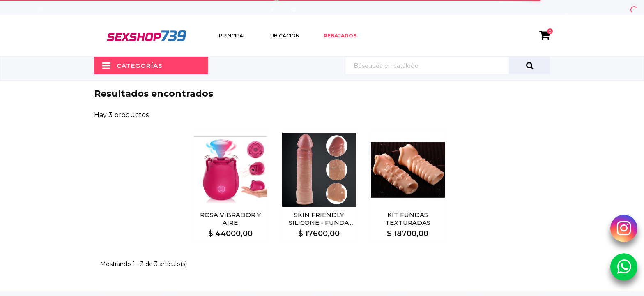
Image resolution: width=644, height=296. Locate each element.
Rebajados (340, 36)
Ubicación (285, 36)
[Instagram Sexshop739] (624, 228)
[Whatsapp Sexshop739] (624, 266)
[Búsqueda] (447, 66)
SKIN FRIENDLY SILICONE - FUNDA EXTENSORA (319, 223)
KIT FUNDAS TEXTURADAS (408, 219)
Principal (232, 36)
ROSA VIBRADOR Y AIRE (230, 219)
